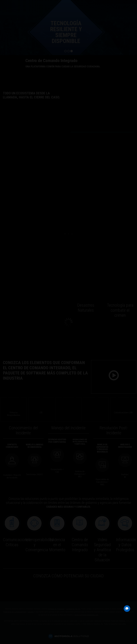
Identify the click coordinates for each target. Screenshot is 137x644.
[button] (127, 609)
